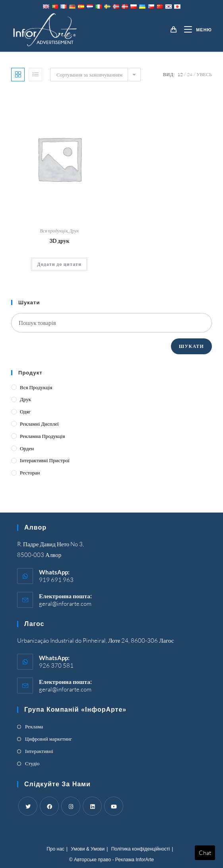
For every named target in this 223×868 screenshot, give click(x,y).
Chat (205, 853)
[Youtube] (114, 806)
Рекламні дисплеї (39, 424)
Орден (27, 448)
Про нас (55, 849)
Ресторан (30, 472)
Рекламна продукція (42, 436)
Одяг (25, 411)
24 (190, 74)
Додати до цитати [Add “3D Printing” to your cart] (59, 264)
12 (180, 74)
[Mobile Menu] (195, 30)
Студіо (32, 763)
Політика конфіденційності (141, 849)
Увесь (204, 74)
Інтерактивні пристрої (45, 460)
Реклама (34, 726)
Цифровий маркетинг (48, 739)
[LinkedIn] (92, 806)
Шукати (191, 346)
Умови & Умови (88, 849)
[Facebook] (49, 806)
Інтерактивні (39, 751)
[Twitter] (28, 806)
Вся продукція (54, 231)
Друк (74, 231)
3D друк (59, 241)
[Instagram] (71, 806)
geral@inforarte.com (65, 604)
